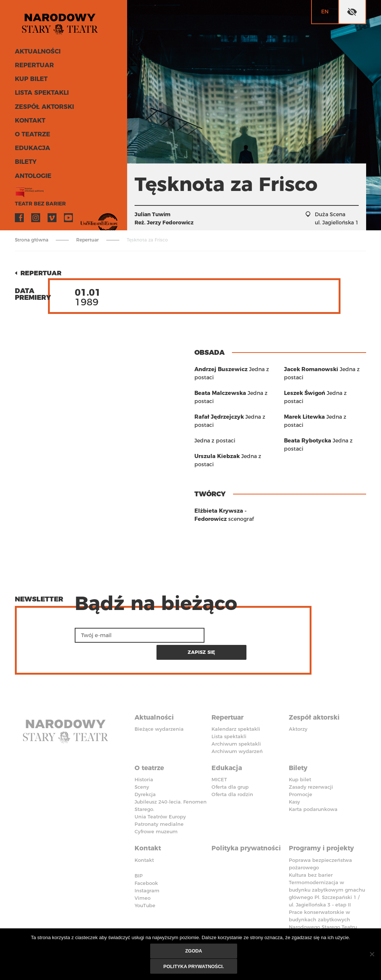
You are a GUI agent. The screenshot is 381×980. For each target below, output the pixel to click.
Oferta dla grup (230, 757)
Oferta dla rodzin (232, 765)
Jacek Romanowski (310, 393)
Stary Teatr (65, 24)
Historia (144, 750)
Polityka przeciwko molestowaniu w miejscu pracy (322, 917)
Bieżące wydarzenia (159, 701)
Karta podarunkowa (313, 779)
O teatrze (31, 134)
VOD (85, 216)
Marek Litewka (303, 432)
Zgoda (194, 952)
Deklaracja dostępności (155, 913)
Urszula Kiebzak (305, 369)
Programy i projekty (323, 817)
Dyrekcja (145, 765)
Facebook (19, 216)
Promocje (301, 765)
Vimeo (52, 216)
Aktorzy (298, 701)
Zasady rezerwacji (311, 757)
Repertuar (33, 67)
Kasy (294, 772)
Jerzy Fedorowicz (170, 223)
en (325, 12)
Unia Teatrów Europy (160, 787)
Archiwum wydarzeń (237, 724)
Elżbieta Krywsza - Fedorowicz (235, 503)
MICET (219, 750)
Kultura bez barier (311, 843)
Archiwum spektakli (236, 716)
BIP (139, 843)
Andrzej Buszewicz (220, 369)
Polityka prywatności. (194, 967)
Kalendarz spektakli (236, 701)
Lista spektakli (40, 94)
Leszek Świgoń (303, 417)
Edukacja (31, 148)
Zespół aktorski (42, 108)
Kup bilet (30, 81)
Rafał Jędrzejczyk (218, 417)
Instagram (36, 216)
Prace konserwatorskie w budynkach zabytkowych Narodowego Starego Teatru (323, 887)
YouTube (68, 216)
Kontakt (29, 121)
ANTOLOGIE (32, 174)
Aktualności (36, 54)
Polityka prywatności (248, 817)
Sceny (142, 757)
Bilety (25, 161)
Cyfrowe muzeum (156, 802)
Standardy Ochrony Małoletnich (245, 913)
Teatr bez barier (37, 202)
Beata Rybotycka (306, 448)
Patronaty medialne (159, 794)
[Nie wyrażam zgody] (372, 955)
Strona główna (32, 240)
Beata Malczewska (219, 393)
